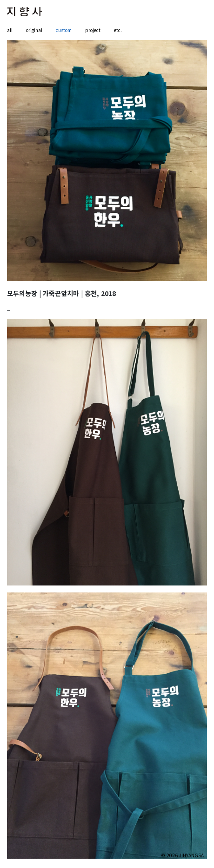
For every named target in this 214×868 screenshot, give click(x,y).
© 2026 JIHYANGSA (182, 855)
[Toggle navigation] (200, 12)
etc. (118, 30)
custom (64, 30)
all (10, 30)
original (34, 30)
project (93, 30)
